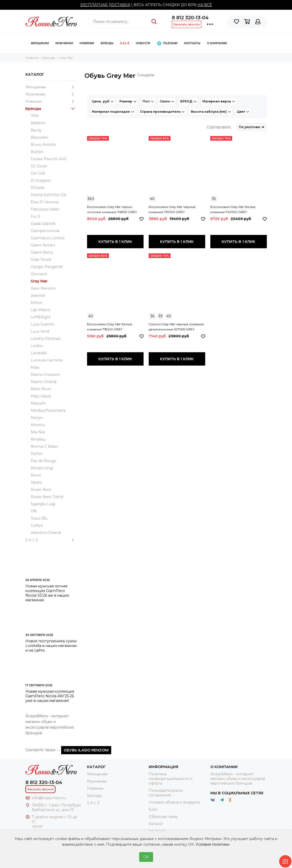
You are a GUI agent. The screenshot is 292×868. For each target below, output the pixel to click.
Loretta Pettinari (45, 339)
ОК (146, 857)
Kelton (36, 303)
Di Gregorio (41, 180)
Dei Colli (38, 173)
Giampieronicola (45, 231)
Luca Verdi (40, 331)
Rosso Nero (41, 490)
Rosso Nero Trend (47, 497)
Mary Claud (41, 396)
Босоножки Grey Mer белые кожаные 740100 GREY (233, 209)
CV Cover (39, 166)
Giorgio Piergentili (47, 267)
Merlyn (37, 418)
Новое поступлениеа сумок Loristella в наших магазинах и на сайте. (51, 646)
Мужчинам (64, 43)
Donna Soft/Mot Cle (49, 195)
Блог (153, 809)
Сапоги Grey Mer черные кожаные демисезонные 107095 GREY (176, 327)
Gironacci (39, 274)
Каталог (156, 824)
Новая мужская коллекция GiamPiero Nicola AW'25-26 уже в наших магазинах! (50, 696)
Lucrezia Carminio (47, 360)
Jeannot (38, 295)
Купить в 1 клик (115, 242)
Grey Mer (39, 281)
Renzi (36, 475)
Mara (35, 367)
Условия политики (213, 844)
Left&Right (41, 317)
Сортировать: (219, 127)
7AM (35, 116)
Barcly (36, 130)
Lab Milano (40, 310)
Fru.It (35, 216)
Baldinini (38, 123)
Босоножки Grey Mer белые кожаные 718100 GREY (110, 327)
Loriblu (37, 346)
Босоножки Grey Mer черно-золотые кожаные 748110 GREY (112, 209)
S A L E (125, 43)
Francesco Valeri (45, 209)
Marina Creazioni (45, 375)
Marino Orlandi (44, 382)
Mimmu (38, 425)
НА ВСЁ (205, 5)
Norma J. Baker (44, 446)
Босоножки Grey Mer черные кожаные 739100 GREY (172, 209)
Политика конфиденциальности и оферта (171, 779)
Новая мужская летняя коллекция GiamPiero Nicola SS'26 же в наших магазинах (47, 593)
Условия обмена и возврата (174, 802)
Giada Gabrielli (43, 224)
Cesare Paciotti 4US (48, 159)
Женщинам (40, 43)
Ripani (36, 482)
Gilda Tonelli (41, 260)
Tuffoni (37, 526)
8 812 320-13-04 (190, 18)
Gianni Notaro (43, 245)
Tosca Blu (39, 518)
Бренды (107, 43)
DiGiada (37, 188)
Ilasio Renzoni (43, 288)
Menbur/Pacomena (48, 411)
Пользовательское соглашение (166, 793)
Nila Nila (38, 432)
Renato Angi (42, 468)
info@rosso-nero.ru (49, 798)
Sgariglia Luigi (43, 504)
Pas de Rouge (43, 461)
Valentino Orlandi (46, 533)
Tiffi (34, 511)
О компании (217, 43)
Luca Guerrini (42, 324)
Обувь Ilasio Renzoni (86, 750)
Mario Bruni (41, 389)
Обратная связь (163, 817)
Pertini (36, 454)
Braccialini (39, 137)
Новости (143, 43)
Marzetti (38, 403)
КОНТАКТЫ (192, 43)
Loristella (39, 353)
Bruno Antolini (43, 145)
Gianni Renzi (42, 252)
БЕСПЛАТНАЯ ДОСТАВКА (105, 5)
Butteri (37, 152)
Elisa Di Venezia (45, 202)
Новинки (87, 43)
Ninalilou (38, 439)
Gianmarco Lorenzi (48, 238)
